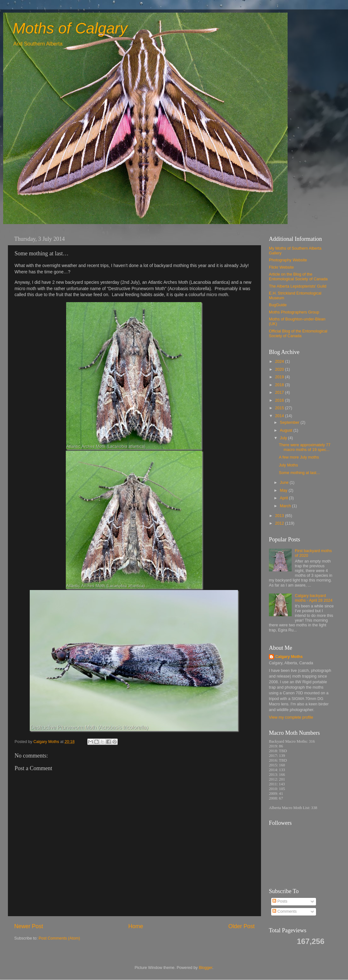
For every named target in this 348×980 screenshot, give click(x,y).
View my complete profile (291, 717)
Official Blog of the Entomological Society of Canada (298, 334)
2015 (280, 408)
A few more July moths (299, 457)
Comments (284, 911)
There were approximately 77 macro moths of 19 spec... (304, 447)
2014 (280, 416)
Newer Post (29, 926)
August (287, 430)
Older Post (242, 926)
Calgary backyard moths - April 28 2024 (314, 598)
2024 (280, 362)
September (290, 423)
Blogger (205, 968)
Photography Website (288, 260)
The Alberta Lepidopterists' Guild (298, 286)
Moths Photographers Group (294, 312)
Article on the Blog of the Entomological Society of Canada (298, 277)
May (284, 490)
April (285, 498)
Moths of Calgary (70, 28)
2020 (280, 369)
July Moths (288, 465)
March (286, 506)
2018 (280, 385)
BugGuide (278, 305)
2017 (280, 393)
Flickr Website (281, 267)
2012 (280, 523)
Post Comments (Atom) (59, 938)
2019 (280, 377)
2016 (280, 400)
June (285, 483)
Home (136, 926)
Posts (280, 901)
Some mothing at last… (299, 473)
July (284, 438)
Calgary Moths (289, 657)
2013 (280, 516)
